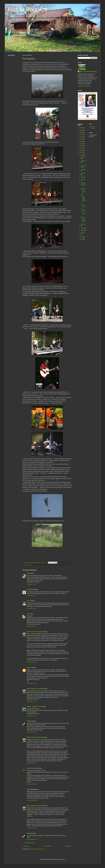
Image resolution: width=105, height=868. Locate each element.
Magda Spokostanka (32, 768)
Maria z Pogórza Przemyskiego (35, 632)
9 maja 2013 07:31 (32, 626)
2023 (81, 132)
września (83, 170)
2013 (81, 155)
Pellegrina (30, 721)
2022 (81, 135)
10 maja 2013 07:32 (32, 763)
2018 (81, 144)
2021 (81, 137)
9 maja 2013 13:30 (32, 662)
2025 (81, 128)
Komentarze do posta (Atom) (36, 849)
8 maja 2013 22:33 (32, 596)
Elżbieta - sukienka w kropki (34, 706)
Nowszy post (26, 846)
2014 (81, 153)
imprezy (29, 565)
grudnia (83, 157)
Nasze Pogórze (28, 9)
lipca (82, 177)
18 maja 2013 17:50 (32, 839)
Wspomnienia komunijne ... (83, 191)
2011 (81, 239)
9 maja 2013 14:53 (32, 683)
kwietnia (83, 224)
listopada (83, 161)
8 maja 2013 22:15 (32, 584)
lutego (83, 230)
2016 (81, 148)
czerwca (83, 179)
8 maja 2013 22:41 (32, 609)
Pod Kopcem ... (83, 206)
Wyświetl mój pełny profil (84, 86)
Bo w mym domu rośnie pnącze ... (83, 199)
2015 (81, 151)
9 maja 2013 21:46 (32, 716)
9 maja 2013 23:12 (32, 732)
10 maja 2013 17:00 (32, 784)
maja (82, 183)
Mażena (29, 601)
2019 (81, 142)
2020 (81, 139)
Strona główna (47, 846)
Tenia (28, 614)
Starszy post (68, 846)
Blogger (63, 859)
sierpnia (83, 173)
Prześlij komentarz (30, 843)
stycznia (83, 233)
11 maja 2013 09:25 (32, 800)
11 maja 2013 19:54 (32, 828)
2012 (81, 237)
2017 (81, 146)
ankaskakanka (31, 590)
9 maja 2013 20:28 (32, 701)
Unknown (29, 668)
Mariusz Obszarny (93, 127)
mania (28, 573)
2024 (81, 130)
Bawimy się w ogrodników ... (83, 219)
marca (83, 228)
